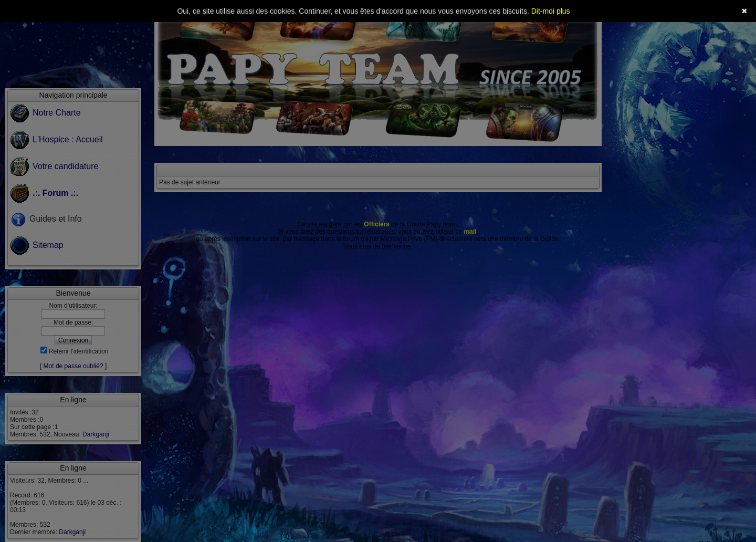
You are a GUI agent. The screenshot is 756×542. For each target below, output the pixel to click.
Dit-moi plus (551, 11)
